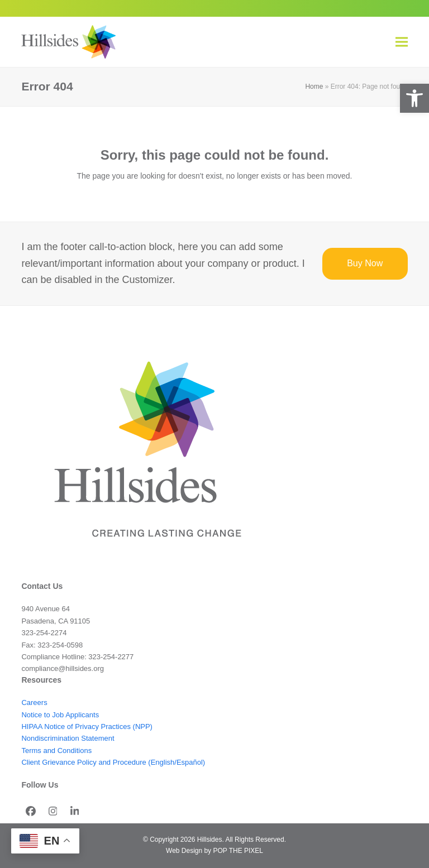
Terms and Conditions (56, 750)
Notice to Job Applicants (60, 715)
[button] (414, 98)
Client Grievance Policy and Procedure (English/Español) (113, 762)
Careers (34, 702)
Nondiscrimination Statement (68, 738)
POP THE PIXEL (238, 851)
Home (314, 87)
